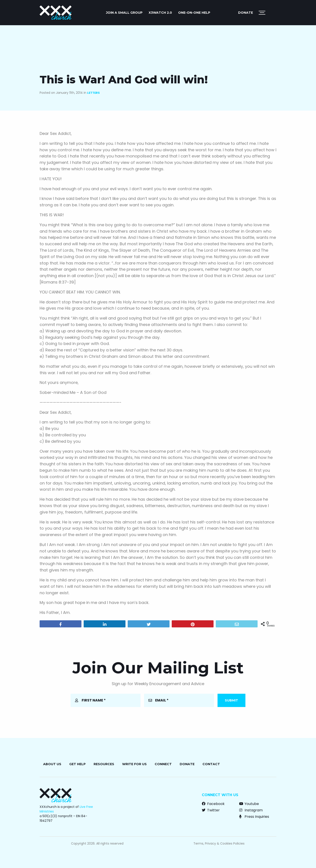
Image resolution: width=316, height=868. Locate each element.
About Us (52, 764)
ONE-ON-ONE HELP (194, 13)
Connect (163, 764)
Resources (104, 764)
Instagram (251, 810)
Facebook (213, 804)
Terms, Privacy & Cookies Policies (219, 843)
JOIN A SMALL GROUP (124, 13)
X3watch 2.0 (160, 13)
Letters (93, 93)
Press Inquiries (254, 817)
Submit (231, 700)
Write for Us (134, 764)
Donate (246, 13)
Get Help (77, 764)
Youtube (249, 804)
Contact (211, 764)
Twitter (211, 810)
